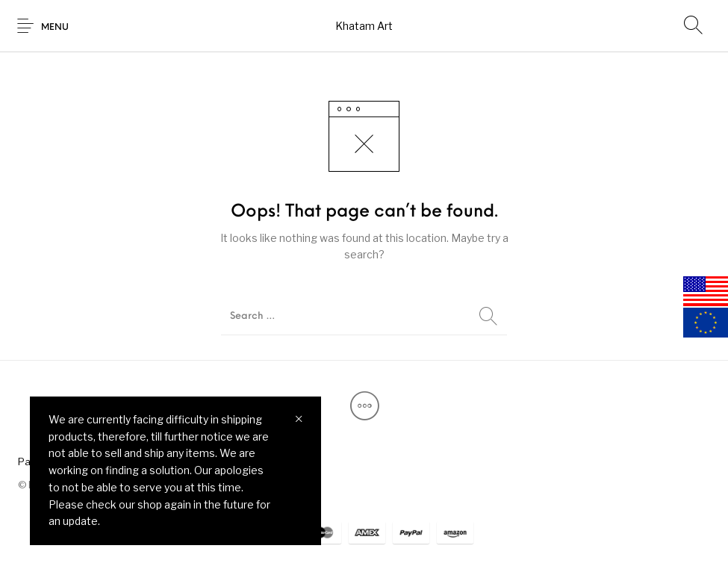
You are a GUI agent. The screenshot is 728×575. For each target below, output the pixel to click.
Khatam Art (364, 26)
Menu (55, 28)
